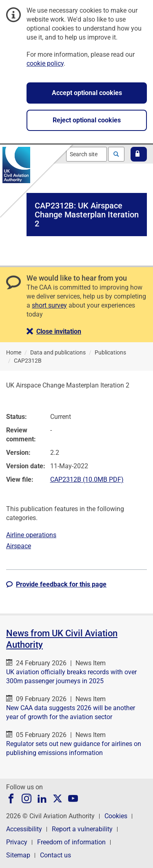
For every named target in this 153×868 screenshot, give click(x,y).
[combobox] (86, 154)
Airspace (19, 546)
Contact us (55, 855)
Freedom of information (71, 842)
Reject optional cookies (87, 120)
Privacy (17, 842)
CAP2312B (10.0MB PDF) (87, 479)
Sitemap (18, 855)
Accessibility (24, 829)
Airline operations (31, 535)
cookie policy (45, 63)
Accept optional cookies (87, 93)
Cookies (116, 816)
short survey (49, 305)
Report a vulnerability (82, 829)
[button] (139, 154)
